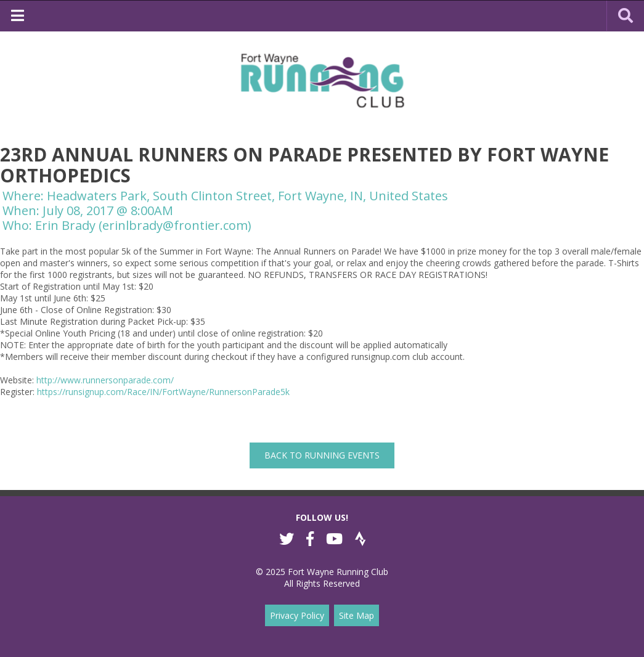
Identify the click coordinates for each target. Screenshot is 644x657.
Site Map (357, 615)
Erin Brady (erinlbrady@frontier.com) (143, 225)
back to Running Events (322, 455)
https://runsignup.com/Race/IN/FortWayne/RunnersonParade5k (163, 392)
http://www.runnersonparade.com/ (105, 380)
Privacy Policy (297, 615)
